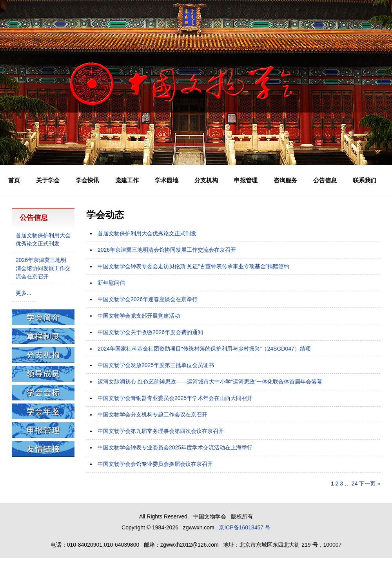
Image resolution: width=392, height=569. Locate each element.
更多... (24, 293)
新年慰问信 (111, 283)
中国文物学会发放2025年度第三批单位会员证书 (156, 365)
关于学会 (48, 180)
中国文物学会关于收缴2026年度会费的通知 (150, 332)
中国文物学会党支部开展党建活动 (139, 316)
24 (355, 484)
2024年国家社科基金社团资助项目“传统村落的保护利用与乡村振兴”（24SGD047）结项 (204, 349)
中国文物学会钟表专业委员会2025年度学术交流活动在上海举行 (175, 447)
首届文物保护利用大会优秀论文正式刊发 (147, 233)
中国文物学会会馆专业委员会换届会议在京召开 (155, 464)
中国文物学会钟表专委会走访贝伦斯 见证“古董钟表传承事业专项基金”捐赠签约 (193, 266)
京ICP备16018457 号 (245, 527)
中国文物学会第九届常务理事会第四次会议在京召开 (161, 431)
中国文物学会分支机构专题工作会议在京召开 (152, 414)
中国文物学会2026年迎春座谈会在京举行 (148, 299)
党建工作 (127, 180)
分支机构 (206, 180)
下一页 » (370, 484)
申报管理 (246, 180)
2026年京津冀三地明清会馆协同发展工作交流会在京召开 (167, 250)
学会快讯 (87, 180)
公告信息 (325, 180)
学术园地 (167, 180)
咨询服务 (285, 180)
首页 (14, 180)
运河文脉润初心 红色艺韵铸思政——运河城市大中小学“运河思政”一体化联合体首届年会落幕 (210, 382)
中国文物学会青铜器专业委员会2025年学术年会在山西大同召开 (175, 398)
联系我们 (365, 180)
